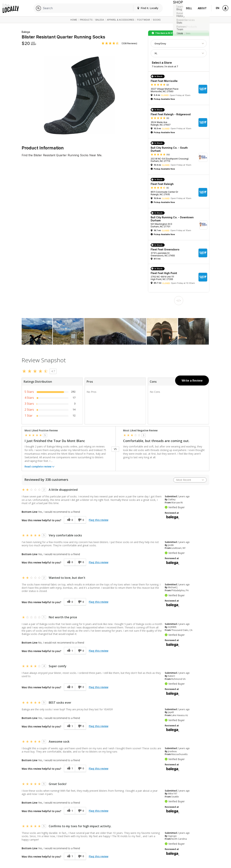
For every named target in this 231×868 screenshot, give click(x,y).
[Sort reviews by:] (190, 480)
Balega (100, 20)
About (202, 8)
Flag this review (99, 520)
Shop (176, 8)
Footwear (144, 20)
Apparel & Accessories (121, 20)
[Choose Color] (179, 43)
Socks (157, 20)
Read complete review (40, 467)
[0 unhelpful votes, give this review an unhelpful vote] (80, 520)
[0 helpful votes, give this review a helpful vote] (69, 520)
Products (86, 20)
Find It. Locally (145, 8)
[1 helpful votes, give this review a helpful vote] (69, 651)
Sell (189, 8)
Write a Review (192, 381)
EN (218, 8)
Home (74, 20)
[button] (180, 89)
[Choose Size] (179, 53)
